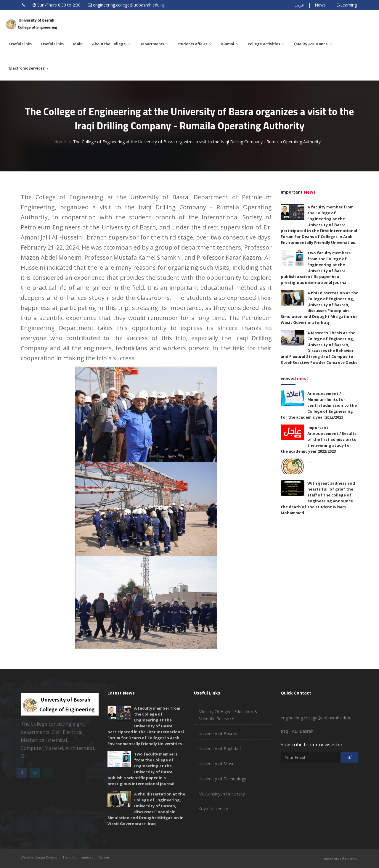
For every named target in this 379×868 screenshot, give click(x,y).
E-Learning (347, 5)
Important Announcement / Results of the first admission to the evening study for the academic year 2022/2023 (319, 439)
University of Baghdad (220, 749)
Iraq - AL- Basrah (297, 731)
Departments (154, 44)
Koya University (213, 809)
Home (60, 142)
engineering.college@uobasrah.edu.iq (128, 5)
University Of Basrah (340, 859)
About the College (111, 44)
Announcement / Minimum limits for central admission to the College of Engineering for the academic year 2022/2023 (319, 405)
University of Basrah (218, 733)
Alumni (230, 44)
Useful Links (20, 44)
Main (78, 44)
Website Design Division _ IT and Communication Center (65, 857)
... (309, 462)
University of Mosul (217, 764)
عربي (299, 5)
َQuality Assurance (313, 44)
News (320, 5)
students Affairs (195, 44)
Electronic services (29, 68)
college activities (266, 44)
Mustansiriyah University (222, 794)
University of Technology (222, 779)
